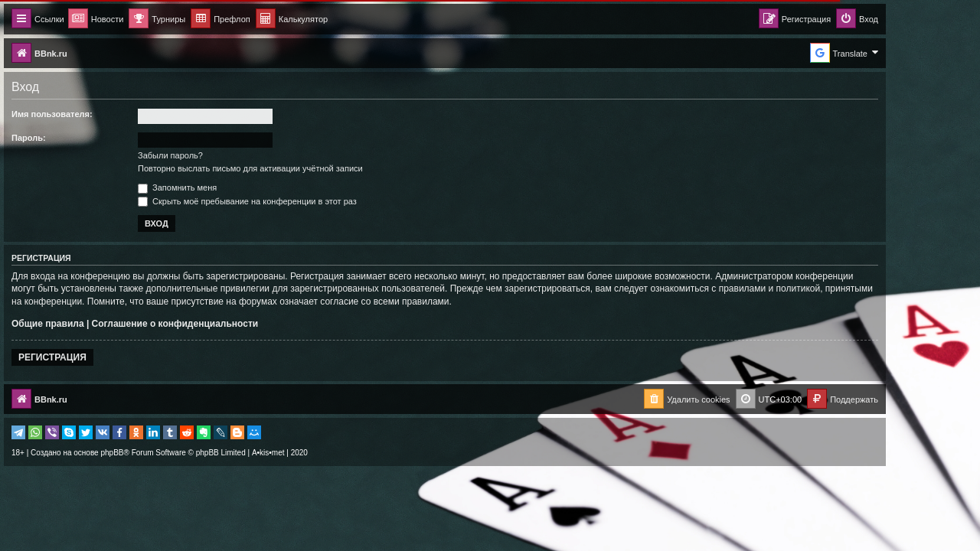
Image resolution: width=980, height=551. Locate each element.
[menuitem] (337, 20)
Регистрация (98, 357)
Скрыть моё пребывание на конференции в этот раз (292, 201)
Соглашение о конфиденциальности (220, 324)
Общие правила (93, 324)
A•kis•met (314, 453)
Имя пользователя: (97, 114)
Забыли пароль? (216, 155)
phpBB (157, 453)
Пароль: (74, 138)
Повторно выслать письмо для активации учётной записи (296, 168)
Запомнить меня (222, 187)
